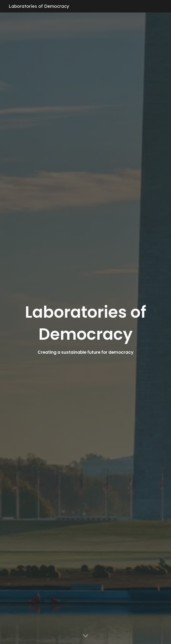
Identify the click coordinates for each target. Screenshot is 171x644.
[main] (85, 328)
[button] (85, 636)
